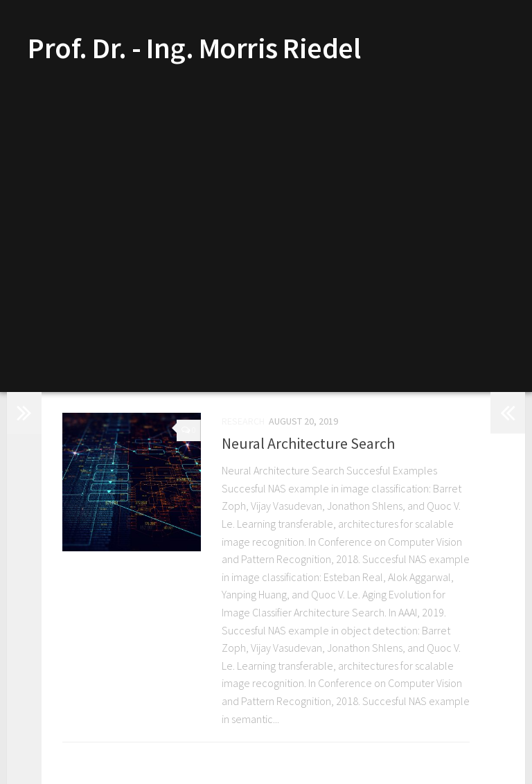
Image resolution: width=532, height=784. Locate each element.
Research (243, 422)
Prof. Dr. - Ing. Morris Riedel (194, 48)
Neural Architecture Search (308, 444)
